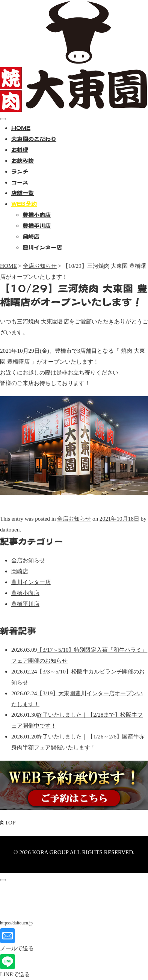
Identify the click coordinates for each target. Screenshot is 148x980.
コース (20, 182)
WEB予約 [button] (24, 204)
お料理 (20, 150)
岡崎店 (31, 236)
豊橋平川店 (37, 226)
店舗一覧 (23, 193)
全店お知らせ (74, 519)
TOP (8, 822)
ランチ (20, 171)
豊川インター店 (42, 247)
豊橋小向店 (37, 215)
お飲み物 (23, 161)
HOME (21, 128)
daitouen (10, 529)
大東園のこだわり (34, 139)
